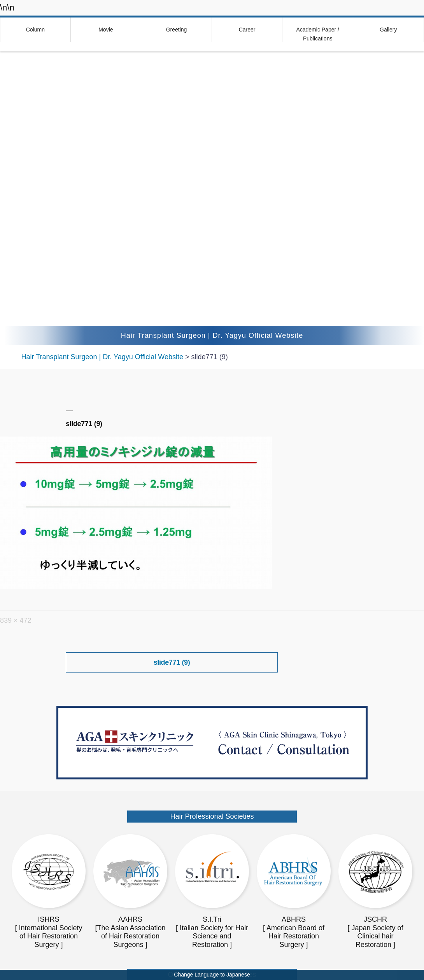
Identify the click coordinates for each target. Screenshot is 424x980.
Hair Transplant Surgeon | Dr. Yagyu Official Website (212, 335)
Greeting (177, 30)
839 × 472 (16, 620)
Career (247, 30)
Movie (106, 30)
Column (35, 30)
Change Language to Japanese (212, 975)
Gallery (388, 30)
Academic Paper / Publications (318, 34)
